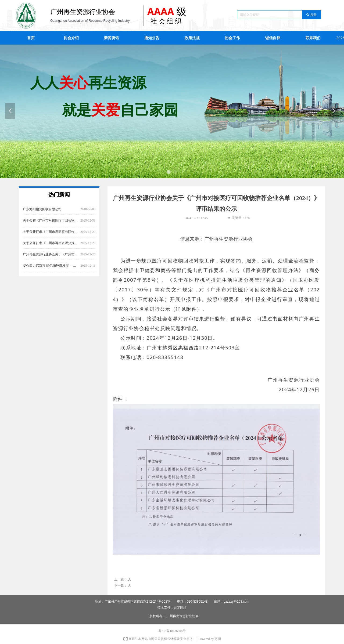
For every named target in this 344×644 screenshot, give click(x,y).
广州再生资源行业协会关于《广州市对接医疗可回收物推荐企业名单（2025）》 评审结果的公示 (51, 259)
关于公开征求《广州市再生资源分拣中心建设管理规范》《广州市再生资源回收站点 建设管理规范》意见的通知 (51, 248)
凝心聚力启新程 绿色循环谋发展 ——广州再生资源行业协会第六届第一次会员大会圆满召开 (51, 270)
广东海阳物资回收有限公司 (42, 214)
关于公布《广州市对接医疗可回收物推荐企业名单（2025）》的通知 (51, 225)
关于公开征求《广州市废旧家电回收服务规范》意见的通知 (51, 236)
